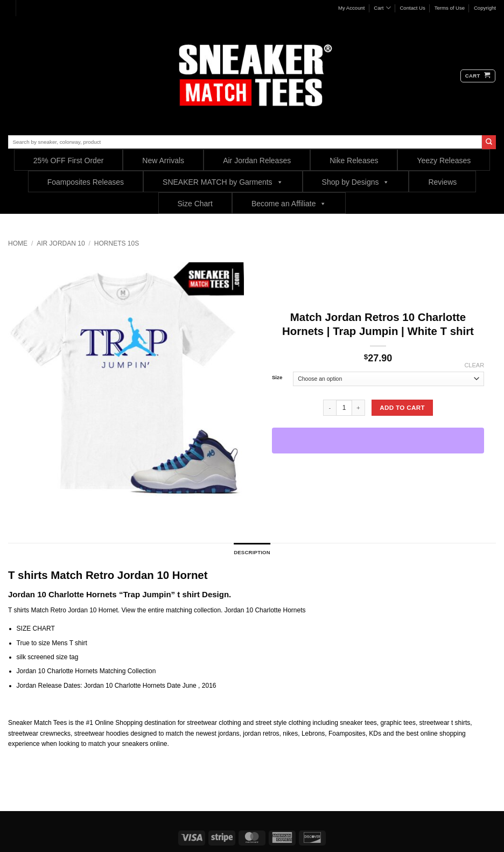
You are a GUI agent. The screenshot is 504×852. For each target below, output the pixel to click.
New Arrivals (163, 160)
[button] (478, 76)
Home (18, 243)
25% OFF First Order (69, 160)
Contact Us (412, 8)
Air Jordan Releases (257, 160)
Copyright (485, 8)
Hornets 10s (117, 243)
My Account (352, 8)
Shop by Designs (356, 182)
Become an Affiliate (289, 203)
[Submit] (489, 142)
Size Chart (195, 204)
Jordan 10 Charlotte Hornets (265, 610)
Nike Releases (354, 160)
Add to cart (402, 407)
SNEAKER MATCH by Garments (223, 182)
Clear (474, 365)
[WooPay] (378, 441)
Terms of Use (450, 8)
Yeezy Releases (444, 160)
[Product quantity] (344, 408)
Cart (382, 8)
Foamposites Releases (86, 182)
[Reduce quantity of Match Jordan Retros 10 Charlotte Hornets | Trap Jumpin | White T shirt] (330, 408)
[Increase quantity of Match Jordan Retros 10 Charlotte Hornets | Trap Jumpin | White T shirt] (359, 408)
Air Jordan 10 (61, 243)
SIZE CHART (36, 628)
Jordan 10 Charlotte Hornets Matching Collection (86, 671)
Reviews (442, 182)
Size (277, 378)
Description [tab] (252, 552)
